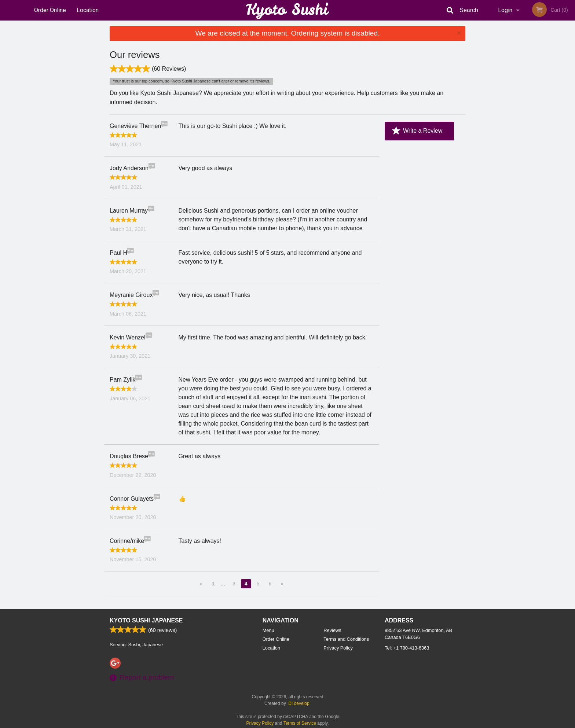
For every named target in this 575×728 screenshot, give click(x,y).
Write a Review (417, 131)
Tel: (407, 648)
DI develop (299, 703)
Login (505, 10)
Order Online (50, 10)
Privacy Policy (338, 648)
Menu (268, 630)
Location (88, 10)
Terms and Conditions (346, 639)
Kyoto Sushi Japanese (146, 620)
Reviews (332, 630)
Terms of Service (300, 723)
